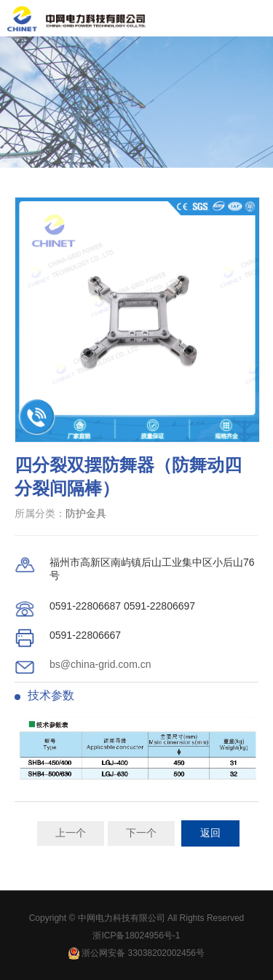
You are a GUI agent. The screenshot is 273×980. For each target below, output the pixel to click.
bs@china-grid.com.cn (100, 664)
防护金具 (86, 513)
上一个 (71, 833)
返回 (210, 833)
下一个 (141, 833)
